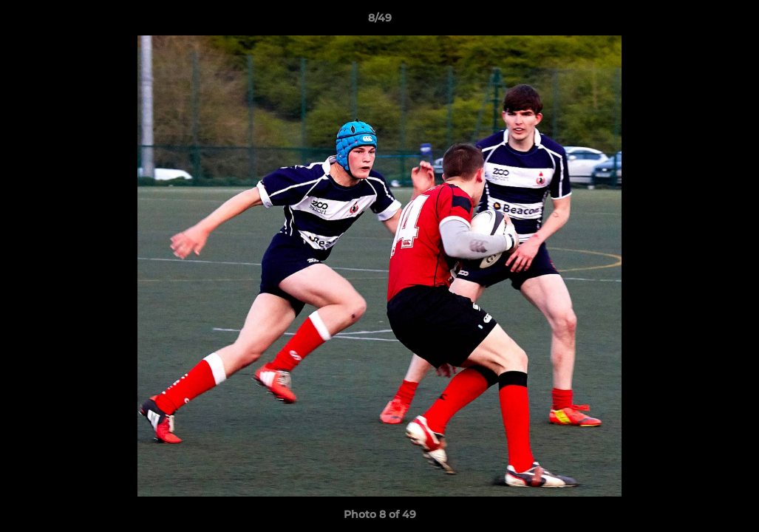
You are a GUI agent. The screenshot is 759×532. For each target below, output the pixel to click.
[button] (732, 21)
